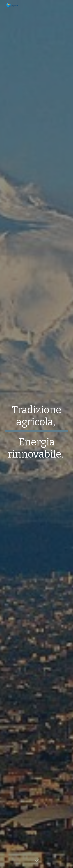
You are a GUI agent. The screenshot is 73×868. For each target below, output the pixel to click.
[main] (37, 434)
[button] (37, 861)
